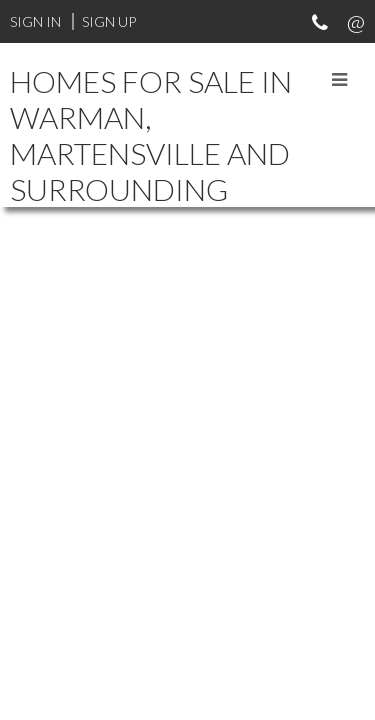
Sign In (35, 21)
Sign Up (109, 21)
